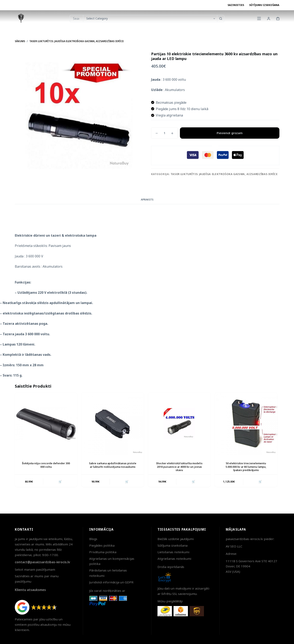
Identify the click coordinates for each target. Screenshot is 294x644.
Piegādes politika (102, 545)
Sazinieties (236, 5)
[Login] (269, 19)
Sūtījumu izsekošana (264, 5)
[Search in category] (150, 19)
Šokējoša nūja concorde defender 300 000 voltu (46, 465)
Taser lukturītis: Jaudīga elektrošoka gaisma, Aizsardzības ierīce (224, 174)
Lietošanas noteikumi (173, 552)
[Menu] (259, 18)
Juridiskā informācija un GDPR (111, 582)
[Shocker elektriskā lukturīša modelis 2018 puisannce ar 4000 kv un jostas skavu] (179, 424)
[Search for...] (76, 19)
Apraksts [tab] (147, 200)
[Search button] (221, 19)
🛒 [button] (60, 482)
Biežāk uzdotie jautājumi (176, 539)
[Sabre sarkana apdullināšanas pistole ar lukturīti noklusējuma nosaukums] (113, 424)
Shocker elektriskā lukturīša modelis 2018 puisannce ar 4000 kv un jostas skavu (179, 467)
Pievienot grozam (230, 133)
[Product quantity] (164, 133)
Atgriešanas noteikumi (174, 559)
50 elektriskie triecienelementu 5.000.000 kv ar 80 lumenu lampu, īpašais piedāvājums (246, 467)
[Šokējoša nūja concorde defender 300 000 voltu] (46, 424)
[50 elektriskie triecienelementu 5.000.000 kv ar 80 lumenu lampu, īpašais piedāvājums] (246, 424)
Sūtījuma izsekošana (172, 545)
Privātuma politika (103, 552)
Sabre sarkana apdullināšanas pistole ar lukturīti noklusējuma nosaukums (113, 465)
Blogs (93, 539)
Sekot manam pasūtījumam (35, 569)
